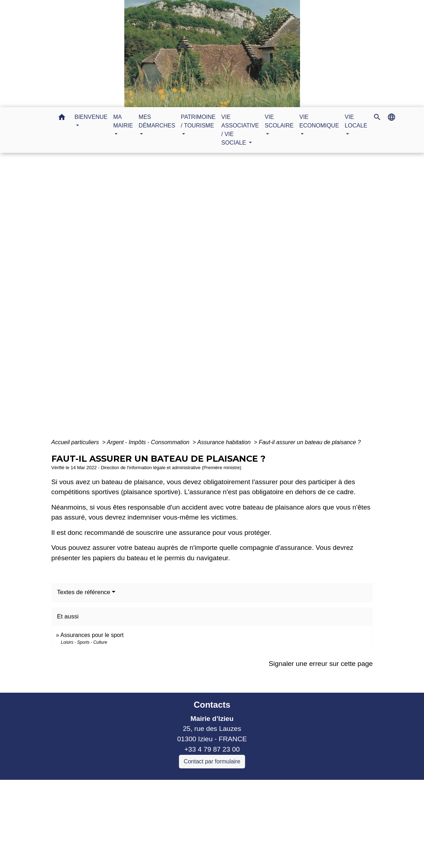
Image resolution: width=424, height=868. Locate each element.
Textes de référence (84, 592)
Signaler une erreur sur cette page (321, 664)
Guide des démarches (259, 299)
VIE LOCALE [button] (356, 121)
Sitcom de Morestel (128, 836)
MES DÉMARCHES (191, 299)
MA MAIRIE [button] (123, 121)
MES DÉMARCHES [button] (157, 121)
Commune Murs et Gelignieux (144, 826)
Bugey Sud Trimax (127, 847)
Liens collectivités (159, 788)
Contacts (212, 705)
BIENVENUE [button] (91, 117)
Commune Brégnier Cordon (141, 816)
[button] (62, 118)
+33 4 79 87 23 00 (212, 749)
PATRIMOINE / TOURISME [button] (198, 121)
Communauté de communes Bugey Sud (159, 806)
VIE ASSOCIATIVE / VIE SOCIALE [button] (240, 130)
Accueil (143, 299)
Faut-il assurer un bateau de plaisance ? (310, 442)
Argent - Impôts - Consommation (149, 442)
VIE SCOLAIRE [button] (279, 121)
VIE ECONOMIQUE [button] (319, 121)
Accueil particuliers (76, 442)
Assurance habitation (225, 442)
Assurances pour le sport (92, 635)
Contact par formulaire (212, 761)
